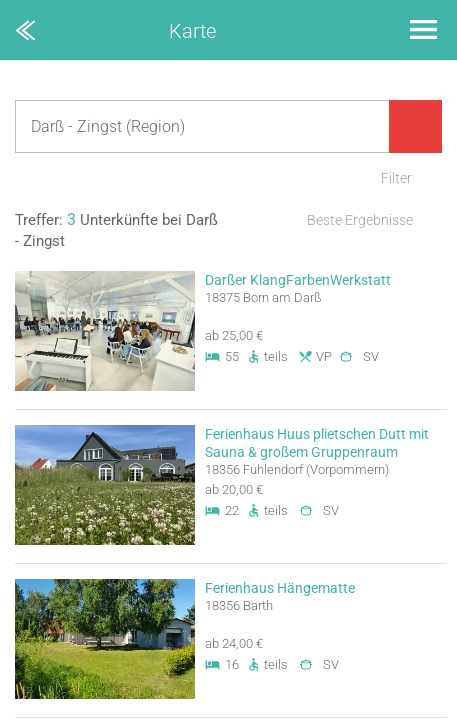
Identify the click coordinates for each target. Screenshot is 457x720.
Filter (396, 178)
